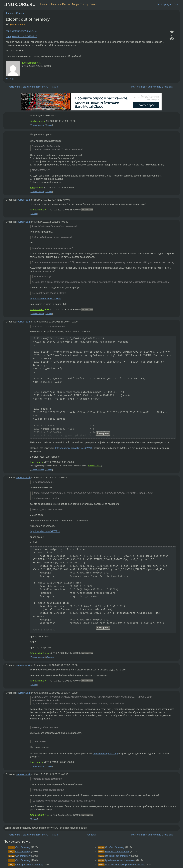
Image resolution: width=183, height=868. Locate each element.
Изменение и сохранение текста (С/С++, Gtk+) (33, 87)
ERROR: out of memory (117, 852)
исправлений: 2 (94, 466)
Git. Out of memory (115, 847)
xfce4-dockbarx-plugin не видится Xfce (125, 865)
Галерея (56, 4)
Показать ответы (38, 657)
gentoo (13, 24)
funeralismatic (29, 63)
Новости (45, 4)
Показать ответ (37, 125)
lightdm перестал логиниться (120, 860)
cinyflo (33, 121)
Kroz (32, 188)
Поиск (93, 4)
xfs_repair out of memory (118, 856)
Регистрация (164, 4)
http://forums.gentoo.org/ (105, 754)
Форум (75, 4)
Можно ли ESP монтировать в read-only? (153, 87)
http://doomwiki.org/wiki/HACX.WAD (73, 448)
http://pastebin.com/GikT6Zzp (45, 531)
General (20, 13)
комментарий (24, 200)
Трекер (84, 4)
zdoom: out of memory (28, 19)
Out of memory (23, 847)
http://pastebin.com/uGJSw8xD (21, 36)
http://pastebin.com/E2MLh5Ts (21, 31)
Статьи (66, 4)
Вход (176, 4)
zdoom (21, 24)
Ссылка (10, 79)
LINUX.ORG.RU (20, 4)
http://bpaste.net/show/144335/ (46, 299)
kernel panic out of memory (29, 865)
